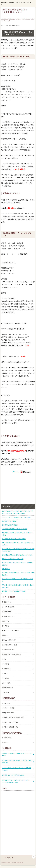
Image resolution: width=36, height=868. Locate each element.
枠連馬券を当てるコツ (9, 616)
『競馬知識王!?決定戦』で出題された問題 (14, 529)
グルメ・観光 (6, 683)
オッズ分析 (5, 664)
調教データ (5, 635)
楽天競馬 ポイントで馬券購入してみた (14, 591)
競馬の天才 (5, 742)
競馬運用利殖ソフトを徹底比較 (12, 654)
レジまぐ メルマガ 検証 (10, 722)
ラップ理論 (5, 678)
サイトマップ (9, 858)
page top (34, 857)
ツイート (16, 471)
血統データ (5, 621)
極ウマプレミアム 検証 (10, 645)
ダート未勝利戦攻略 (8, 607)
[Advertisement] (18, 488)
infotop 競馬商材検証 (8, 713)
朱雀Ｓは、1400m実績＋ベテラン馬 (13, 559)
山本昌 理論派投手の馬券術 (10, 525)
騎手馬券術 (5, 626)
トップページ (5, 19)
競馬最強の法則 (7, 738)
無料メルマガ (6, 569)
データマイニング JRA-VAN (11, 631)
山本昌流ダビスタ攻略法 (9, 521)
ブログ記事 (12, 19)
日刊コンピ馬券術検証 (9, 640)
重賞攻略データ (7, 602)
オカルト (5, 673)
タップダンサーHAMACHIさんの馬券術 (14, 539)
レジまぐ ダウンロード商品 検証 (13, 717)
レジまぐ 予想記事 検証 (10, 727)
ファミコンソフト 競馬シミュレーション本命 (16, 517)
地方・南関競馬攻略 (8, 650)
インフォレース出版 (8, 708)
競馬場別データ (7, 612)
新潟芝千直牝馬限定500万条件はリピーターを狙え (17, 555)
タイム (4, 659)
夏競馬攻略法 (6, 669)
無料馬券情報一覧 (7, 688)
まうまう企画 (6, 703)
